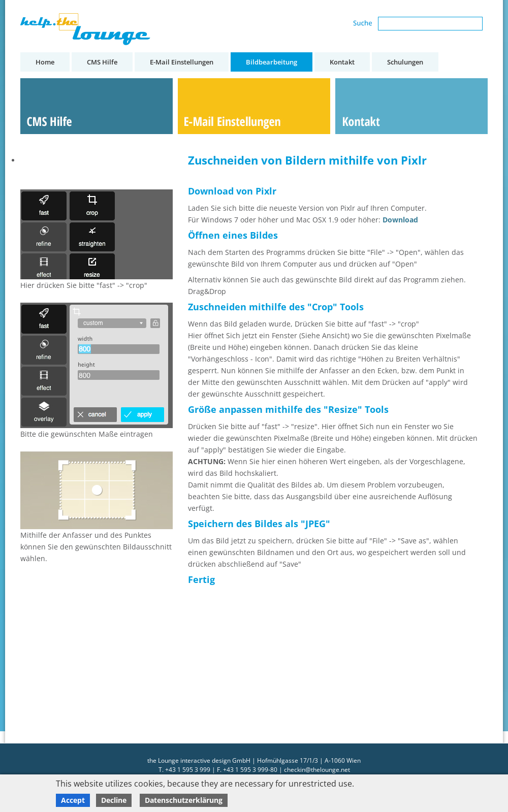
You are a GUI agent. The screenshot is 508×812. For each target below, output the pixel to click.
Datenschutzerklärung (184, 800)
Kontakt (342, 62)
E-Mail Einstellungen (182, 62)
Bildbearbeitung (272, 62)
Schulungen (405, 62)
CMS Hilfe (102, 62)
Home (45, 62)
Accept (73, 800)
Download (400, 220)
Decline (114, 800)
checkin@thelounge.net (317, 770)
